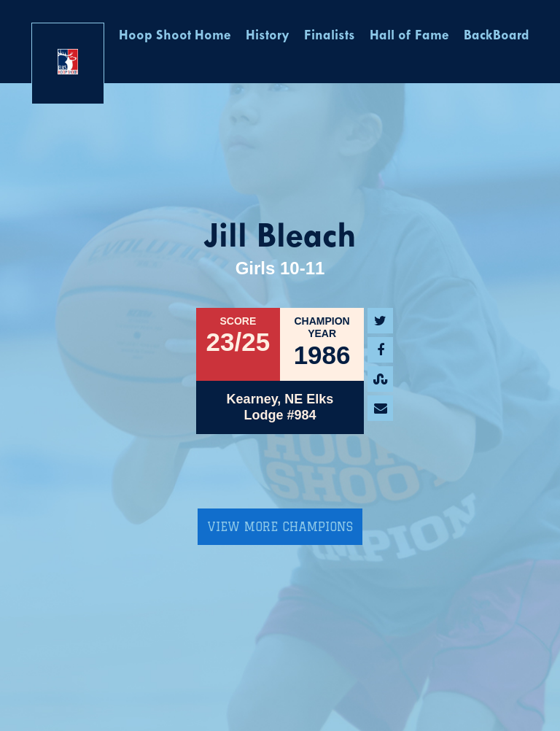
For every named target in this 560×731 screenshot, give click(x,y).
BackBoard (497, 36)
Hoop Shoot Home (175, 36)
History (268, 36)
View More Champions (280, 527)
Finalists (330, 36)
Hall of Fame (409, 36)
